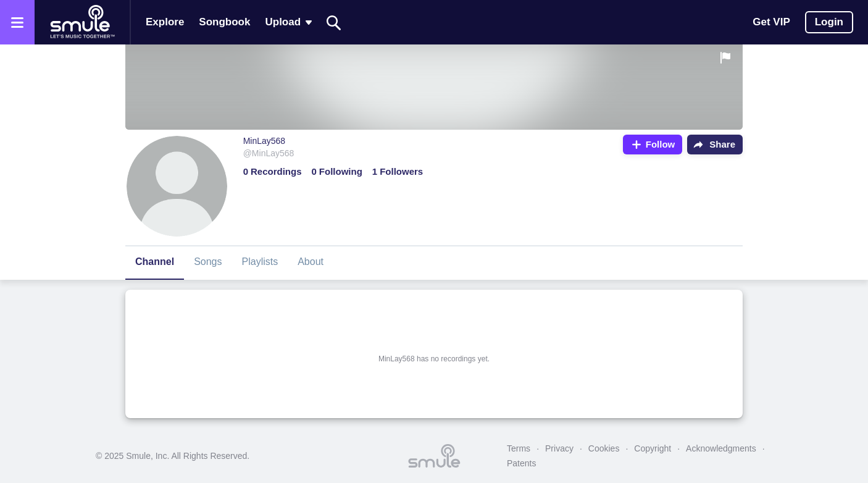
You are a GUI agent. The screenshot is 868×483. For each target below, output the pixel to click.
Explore (165, 22)
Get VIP (771, 22)
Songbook (224, 22)
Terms (519, 448)
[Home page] (82, 22)
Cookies (604, 448)
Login (829, 22)
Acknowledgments (721, 448)
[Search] (334, 23)
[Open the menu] (17, 22)
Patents (521, 463)
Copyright (653, 448)
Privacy (559, 448)
